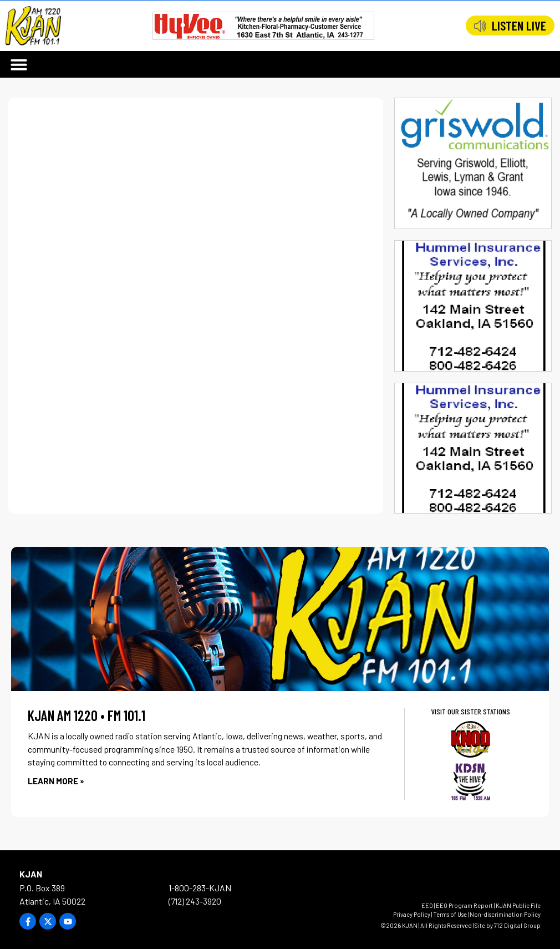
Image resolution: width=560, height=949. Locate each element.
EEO (427, 905)
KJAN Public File (518, 905)
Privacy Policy (412, 914)
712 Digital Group (517, 925)
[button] (19, 64)
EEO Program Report (464, 905)
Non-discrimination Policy (505, 914)
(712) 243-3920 (195, 901)
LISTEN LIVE (519, 26)
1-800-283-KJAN (200, 888)
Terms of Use (450, 914)
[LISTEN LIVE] (480, 26)
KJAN (31, 874)
